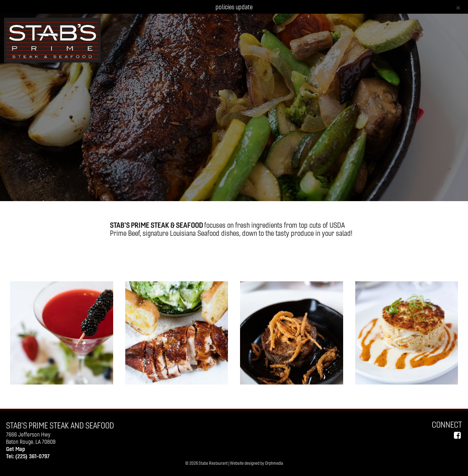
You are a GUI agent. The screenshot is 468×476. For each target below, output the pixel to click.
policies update (234, 7)
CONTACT (348, 173)
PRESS (312, 173)
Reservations (398, 173)
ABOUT (109, 173)
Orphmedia (274, 463)
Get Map (16, 449)
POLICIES (275, 173)
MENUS (144, 173)
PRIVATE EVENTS (228, 173)
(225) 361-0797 (32, 456)
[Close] (458, 7)
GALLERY (181, 173)
